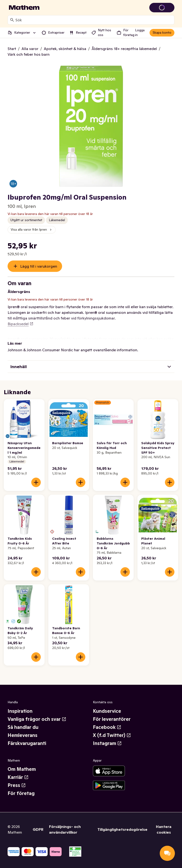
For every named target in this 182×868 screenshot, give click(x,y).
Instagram (107, 743)
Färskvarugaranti (27, 743)
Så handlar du (23, 727)
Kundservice (107, 711)
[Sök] (12, 20)
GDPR (38, 829)
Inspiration (20, 711)
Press (17, 785)
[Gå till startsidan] (24, 8)
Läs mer (15, 343)
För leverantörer (112, 719)
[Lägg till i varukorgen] (36, 482)
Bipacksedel (20, 324)
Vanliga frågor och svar (37, 719)
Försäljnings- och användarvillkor (65, 829)
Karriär (18, 777)
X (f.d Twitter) (112, 735)
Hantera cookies (164, 829)
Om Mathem (22, 769)
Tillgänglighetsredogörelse (122, 829)
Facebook (107, 727)
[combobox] (94, 20)
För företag (21, 793)
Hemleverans (23, 735)
